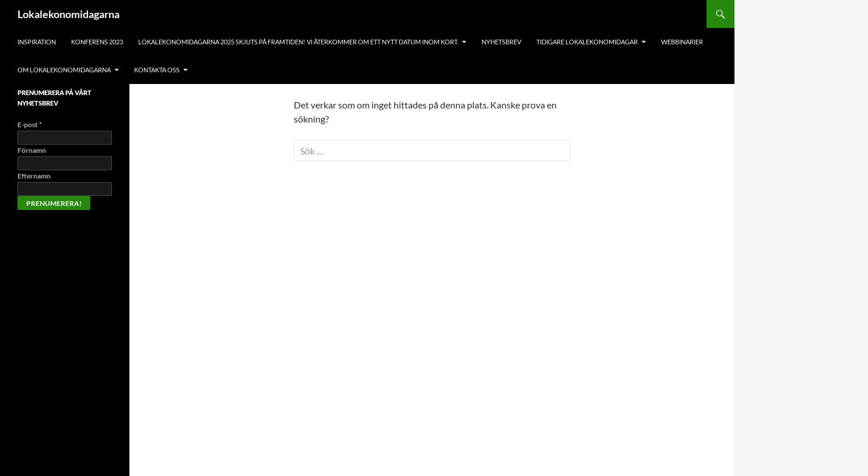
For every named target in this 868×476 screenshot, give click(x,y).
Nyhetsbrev (501, 42)
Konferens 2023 (97, 42)
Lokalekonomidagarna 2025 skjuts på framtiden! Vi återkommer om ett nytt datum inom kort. (298, 42)
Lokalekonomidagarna (68, 14)
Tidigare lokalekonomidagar (587, 42)
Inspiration (37, 42)
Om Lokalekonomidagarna (64, 70)
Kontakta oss (157, 70)
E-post (30, 125)
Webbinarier (682, 42)
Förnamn (32, 150)
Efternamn (34, 176)
